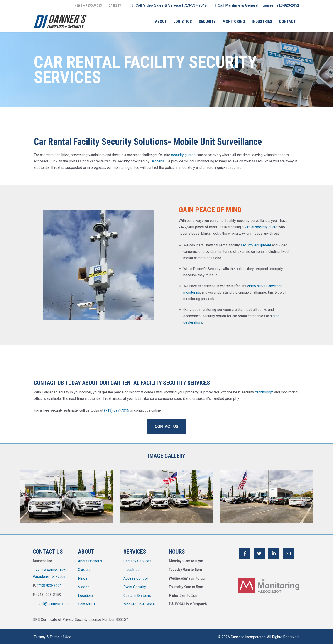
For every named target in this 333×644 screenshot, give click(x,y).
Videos (84, 586)
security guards (183, 155)
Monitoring (234, 21)
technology (264, 392)
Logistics (183, 21)
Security (207, 21)
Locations (86, 594)
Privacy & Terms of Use (53, 635)
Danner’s (157, 161)
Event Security (135, 586)
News (83, 577)
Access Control (136, 577)
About (161, 21)
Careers (115, 5)
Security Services (137, 560)
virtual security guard (261, 227)
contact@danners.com (50, 602)
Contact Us (87, 603)
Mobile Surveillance (139, 603)
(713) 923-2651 (49, 584)
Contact (287, 21)
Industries (262, 21)
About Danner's (90, 560)
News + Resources (88, 5)
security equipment (256, 245)
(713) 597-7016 (117, 410)
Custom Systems (137, 594)
